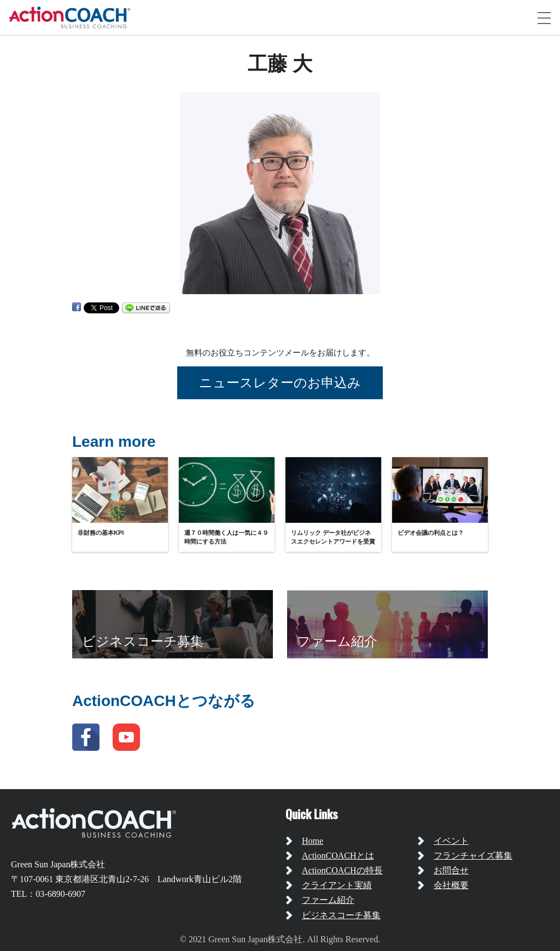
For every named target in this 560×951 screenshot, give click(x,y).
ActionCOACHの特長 (342, 870)
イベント (451, 841)
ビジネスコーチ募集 (341, 915)
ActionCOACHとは (338, 856)
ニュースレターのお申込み (280, 383)
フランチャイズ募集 (473, 856)
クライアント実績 (337, 885)
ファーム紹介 (328, 900)
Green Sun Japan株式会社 (58, 864)
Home (313, 841)
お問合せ (451, 870)
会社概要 (451, 885)
